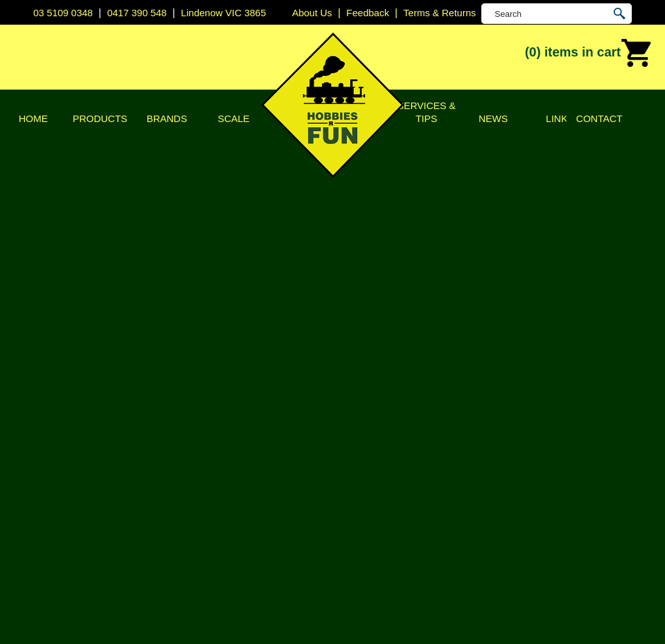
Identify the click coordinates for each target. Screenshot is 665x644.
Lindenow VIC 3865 (224, 13)
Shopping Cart (607, 138)
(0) (588, 53)
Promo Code (264, 368)
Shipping (63, 378)
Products (100, 118)
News (493, 118)
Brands (167, 118)
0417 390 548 (137, 13)
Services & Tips (427, 112)
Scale (233, 118)
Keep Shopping (88, 456)
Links (560, 118)
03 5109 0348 (63, 13)
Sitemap (52, 608)
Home (33, 118)
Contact (599, 118)
